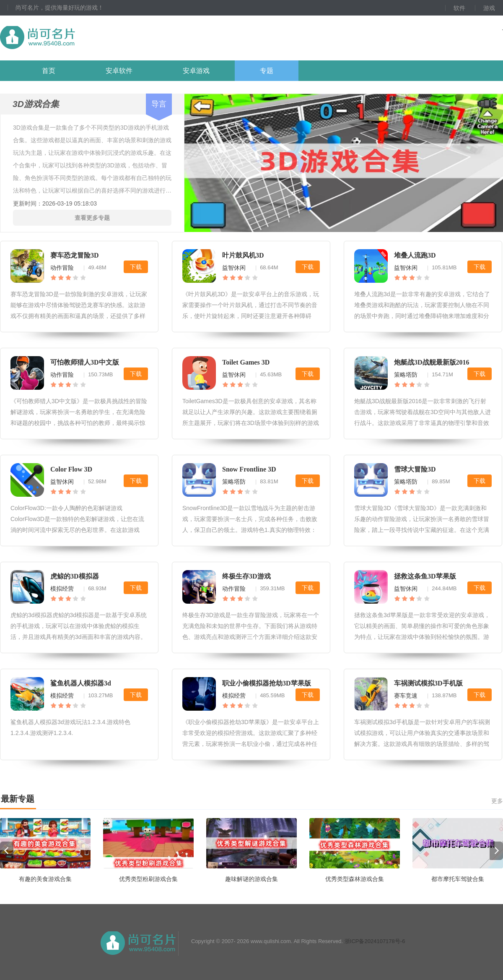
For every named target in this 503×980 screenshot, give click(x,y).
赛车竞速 (406, 696)
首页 (49, 71)
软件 (459, 8)
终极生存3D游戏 (246, 576)
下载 (136, 267)
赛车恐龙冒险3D (75, 255)
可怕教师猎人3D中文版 (85, 362)
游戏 (489, 8)
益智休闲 (234, 268)
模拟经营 (62, 589)
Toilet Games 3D (246, 362)
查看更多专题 (92, 218)
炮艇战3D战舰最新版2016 (432, 362)
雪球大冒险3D (415, 469)
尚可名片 (83, 38)
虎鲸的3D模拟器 (75, 576)
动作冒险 (62, 268)
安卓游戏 (196, 71)
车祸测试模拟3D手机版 (428, 683)
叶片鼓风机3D (243, 255)
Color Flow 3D (71, 469)
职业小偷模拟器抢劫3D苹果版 (267, 683)
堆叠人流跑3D (415, 255)
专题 (267, 71)
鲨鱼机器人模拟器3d (81, 683)
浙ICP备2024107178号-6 (375, 941)
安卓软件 (119, 71)
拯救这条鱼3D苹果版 (425, 576)
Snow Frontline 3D (249, 469)
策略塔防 (406, 375)
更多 (497, 801)
